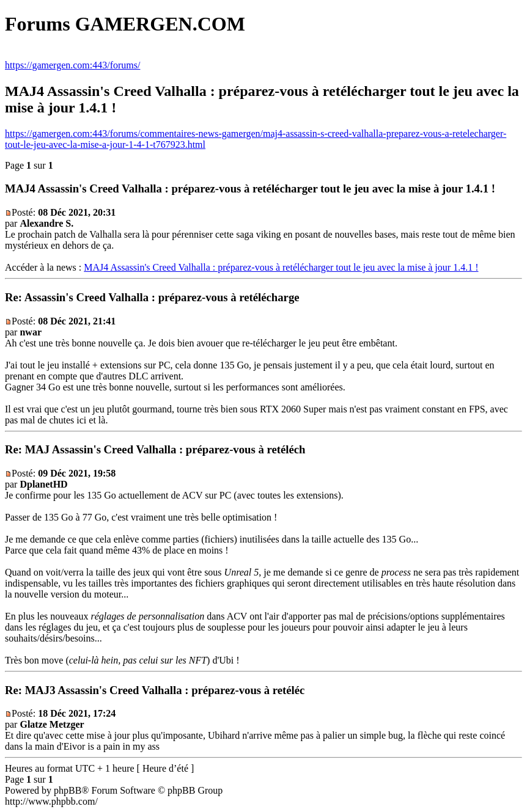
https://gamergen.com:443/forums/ (72, 65)
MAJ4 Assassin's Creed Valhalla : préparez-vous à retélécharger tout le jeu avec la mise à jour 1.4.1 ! (281, 267)
